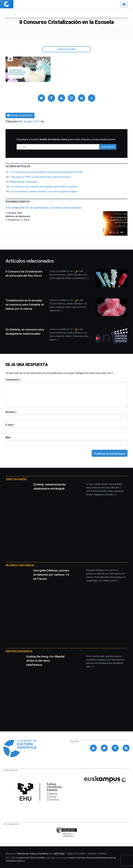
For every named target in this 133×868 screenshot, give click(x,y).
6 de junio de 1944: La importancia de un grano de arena (40, 177)
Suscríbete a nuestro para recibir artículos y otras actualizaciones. (66, 139)
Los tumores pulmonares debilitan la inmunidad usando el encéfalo (47, 172)
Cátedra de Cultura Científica (32, 854)
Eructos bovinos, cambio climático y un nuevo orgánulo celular (44, 191)
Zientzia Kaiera (16, 479)
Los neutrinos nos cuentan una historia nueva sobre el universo (44, 187)
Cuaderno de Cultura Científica (31, 858)
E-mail (10, 425)
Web (8, 437)
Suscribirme (108, 147)
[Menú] (124, 4)
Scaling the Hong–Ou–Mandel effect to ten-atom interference (45, 661)
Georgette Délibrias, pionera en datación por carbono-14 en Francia (51, 575)
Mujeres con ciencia (20, 565)
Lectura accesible (66, 49)
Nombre (11, 412)
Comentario (13, 380)
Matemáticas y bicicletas (24, 182)
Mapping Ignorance (19, 651)
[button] (41, 98)
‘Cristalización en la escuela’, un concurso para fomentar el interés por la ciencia (25, 305)
